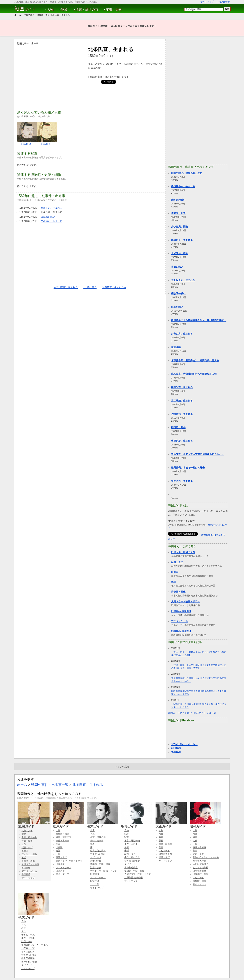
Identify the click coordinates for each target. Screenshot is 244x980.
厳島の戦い (177, 307)
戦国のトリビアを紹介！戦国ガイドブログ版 (192, 713)
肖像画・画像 (178, 592)
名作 (195, 841)
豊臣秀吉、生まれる (182, 481)
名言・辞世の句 (87, 9)
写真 (92, 834)
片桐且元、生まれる (182, 414)
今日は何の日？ (98, 851)
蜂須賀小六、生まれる (183, 186)
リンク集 (95, 884)
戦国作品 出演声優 (181, 631)
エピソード (96, 857)
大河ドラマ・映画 (30, 864)
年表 (58, 844)
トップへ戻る (122, 767)
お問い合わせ (223, 2)
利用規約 (176, 748)
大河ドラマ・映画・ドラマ (185, 602)
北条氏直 (46, 144)
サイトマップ (207, 2)
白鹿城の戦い (48, 217)
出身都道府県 (131, 867)
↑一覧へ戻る (90, 287)
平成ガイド (34, 915)
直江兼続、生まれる (182, 401)
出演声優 (26, 874)
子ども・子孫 (28, 935)
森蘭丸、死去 (178, 213)
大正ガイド (171, 825)
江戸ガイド (68, 825)
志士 (92, 830)
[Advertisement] (51, 74)
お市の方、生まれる (182, 334)
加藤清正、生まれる (52, 221)
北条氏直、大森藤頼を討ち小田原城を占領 (194, 374)
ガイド (25, 9)
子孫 (24, 844)
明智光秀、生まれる (182, 387)
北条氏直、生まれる (60, 15)
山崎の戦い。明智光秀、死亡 (187, 173)
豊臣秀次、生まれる (182, 441)
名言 (161, 837)
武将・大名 (27, 831)
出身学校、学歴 (201, 874)
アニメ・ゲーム (180, 621)
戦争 (127, 834)
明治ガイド (137, 825)
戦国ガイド (34, 825)
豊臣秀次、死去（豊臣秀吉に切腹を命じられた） (197, 454)
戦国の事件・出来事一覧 (36, 15)
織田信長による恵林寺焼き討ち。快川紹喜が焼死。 (199, 320)
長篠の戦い (177, 267)
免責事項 (176, 752)
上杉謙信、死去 (180, 253)
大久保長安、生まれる (183, 280)
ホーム (18, 15)
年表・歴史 (114, 9)
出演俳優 (26, 868)
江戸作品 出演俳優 (133, 877)
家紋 (64, 9)
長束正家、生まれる (52, 208)
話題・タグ (177, 562)
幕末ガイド (103, 825)
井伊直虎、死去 (180, 227)
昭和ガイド (205, 825)
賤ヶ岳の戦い (178, 200)
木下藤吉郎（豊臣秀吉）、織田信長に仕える (195, 361)
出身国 (175, 572)
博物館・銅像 (199, 881)
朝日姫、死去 (178, 427)
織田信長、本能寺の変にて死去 (188, 468)
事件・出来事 (62, 841)
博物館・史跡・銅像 (100, 864)
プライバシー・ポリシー (184, 744)
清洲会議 (176, 347)
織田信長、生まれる (182, 240)
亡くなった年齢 (29, 854)
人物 (50, 9)
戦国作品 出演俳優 (181, 611)
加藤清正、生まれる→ (114, 287)
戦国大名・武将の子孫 (183, 552)
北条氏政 (26, 144)
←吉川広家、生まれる (66, 287)
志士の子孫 (96, 861)
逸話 (174, 582)
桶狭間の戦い (178, 294)
